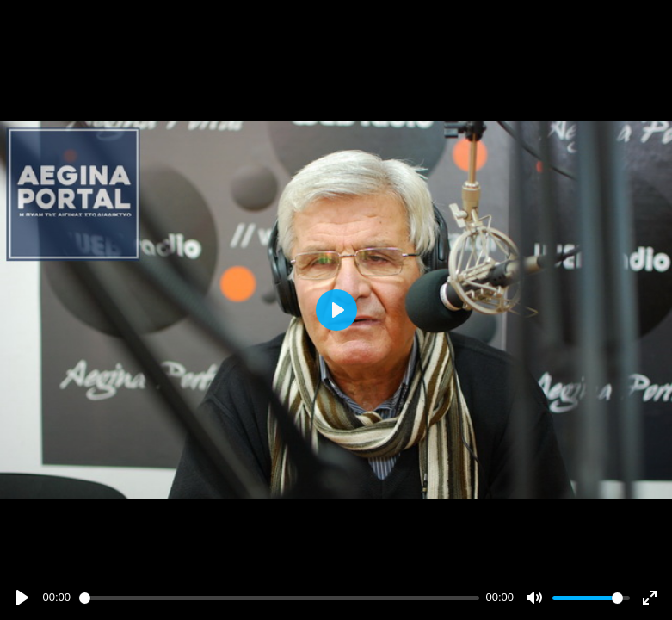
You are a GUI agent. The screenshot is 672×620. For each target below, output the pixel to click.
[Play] (22, 598)
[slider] (279, 598)
